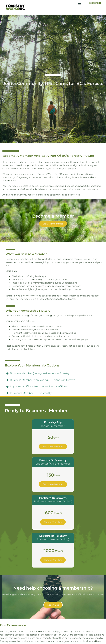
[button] (79, 4)
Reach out (53, 605)
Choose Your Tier (53, 522)
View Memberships (53, 224)
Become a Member (53, 446)
